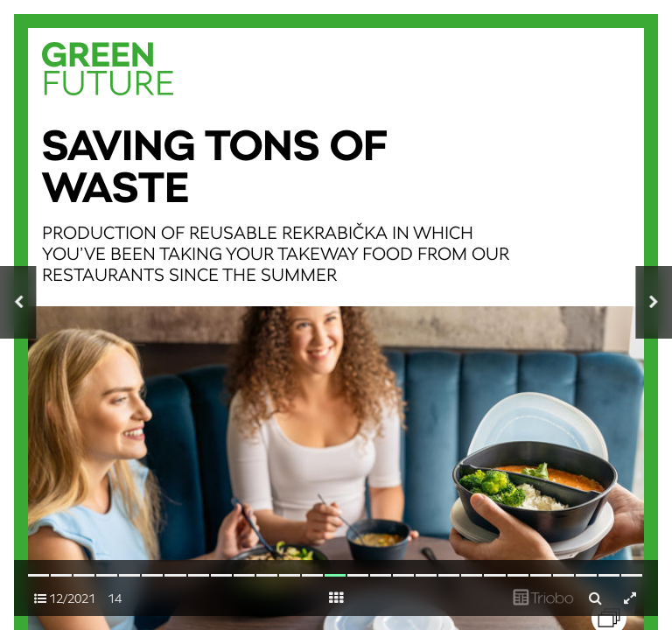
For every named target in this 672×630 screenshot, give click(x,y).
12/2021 (65, 598)
